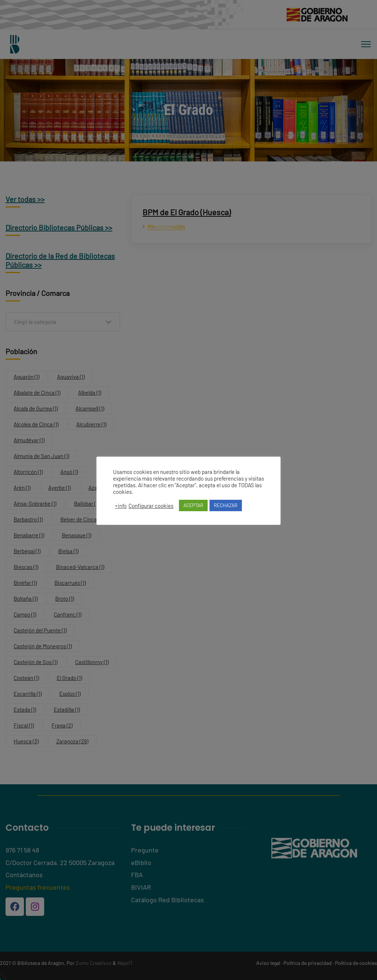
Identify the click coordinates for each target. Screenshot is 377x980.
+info (121, 506)
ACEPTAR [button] (193, 505)
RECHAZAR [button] (226, 505)
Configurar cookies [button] (151, 506)
